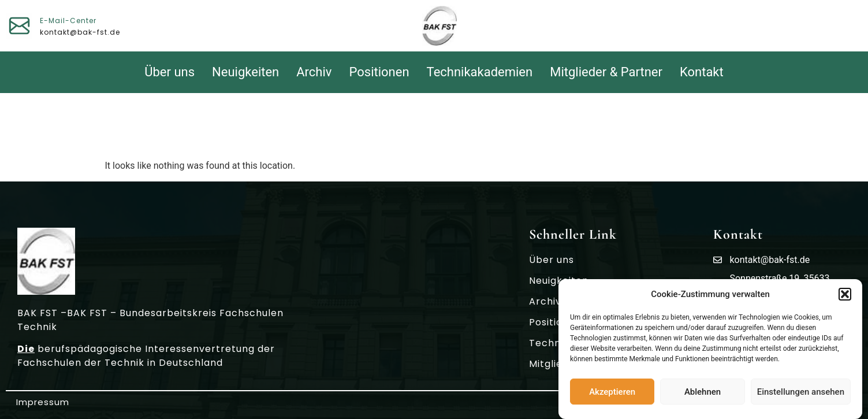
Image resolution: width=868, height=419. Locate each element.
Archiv (314, 72)
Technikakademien (480, 72)
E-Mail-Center (68, 21)
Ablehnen (703, 393)
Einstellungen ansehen (801, 393)
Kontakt (702, 72)
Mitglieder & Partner (606, 72)
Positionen (379, 72)
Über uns (169, 72)
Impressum (43, 402)
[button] (845, 296)
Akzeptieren (612, 393)
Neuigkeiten (245, 72)
